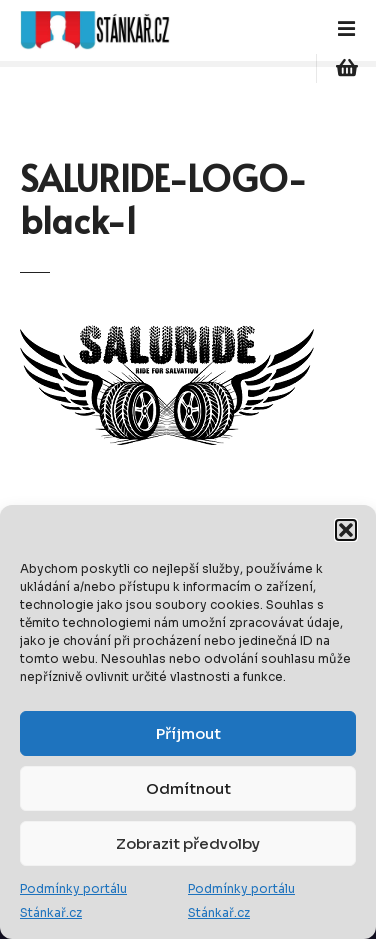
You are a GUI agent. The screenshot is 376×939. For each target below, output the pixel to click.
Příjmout (188, 733)
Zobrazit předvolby (188, 843)
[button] (346, 530)
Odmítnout (188, 788)
